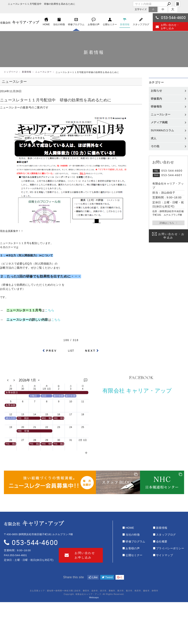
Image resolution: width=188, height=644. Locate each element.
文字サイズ (141, 9)
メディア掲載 (159, 122)
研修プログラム (135, 541)
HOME (130, 528)
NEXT (90, 351)
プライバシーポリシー (170, 548)
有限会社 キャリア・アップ (137, 391)
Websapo (94, 598)
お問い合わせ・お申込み (171, 236)
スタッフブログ (166, 535)
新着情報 (162, 528)
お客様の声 (133, 548)
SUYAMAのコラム (162, 130)
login (177, 4)
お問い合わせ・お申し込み (167, 27)
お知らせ (156, 91)
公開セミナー (134, 555)
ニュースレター (161, 114)
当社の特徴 (133, 535)
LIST (71, 351)
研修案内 (156, 99)
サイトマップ (164, 555)
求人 (154, 138)
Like (93, 577)
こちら (49, 310)
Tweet (107, 577)
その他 (156, 146)
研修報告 (156, 106)
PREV (52, 351)
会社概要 (162, 541)
